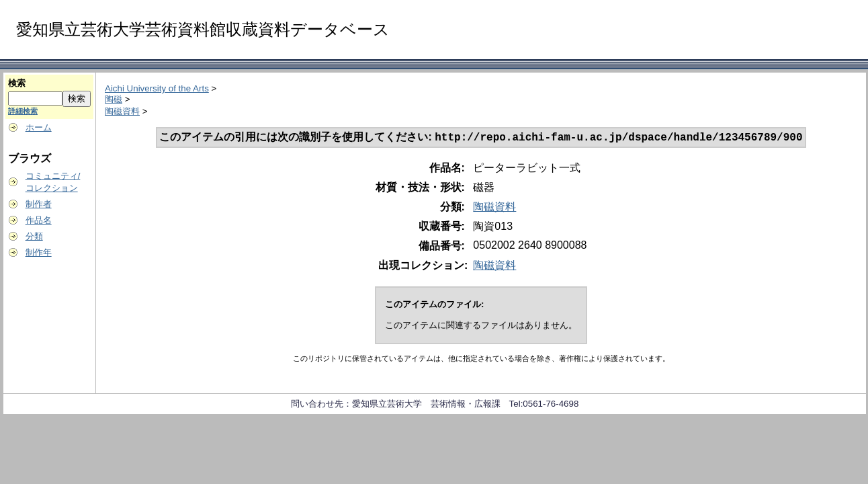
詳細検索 (23, 111)
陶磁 (114, 99)
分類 (34, 236)
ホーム (39, 127)
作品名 (39, 220)
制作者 (39, 204)
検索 (17, 83)
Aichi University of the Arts (157, 88)
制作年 (39, 252)
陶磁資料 (122, 111)
